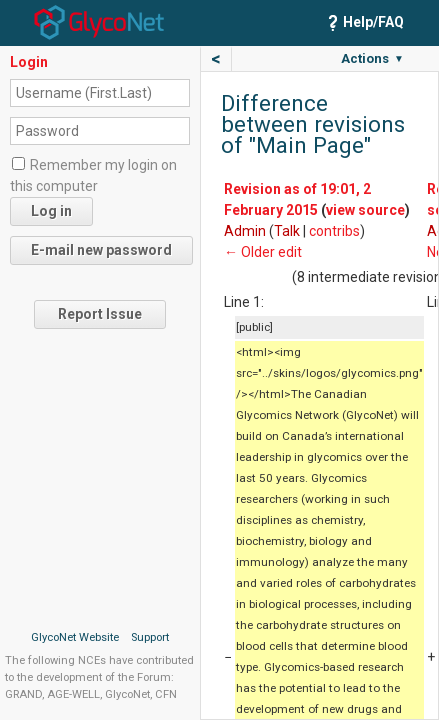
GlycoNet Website (75, 637)
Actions (372, 58)
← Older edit (263, 252)
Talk (287, 231)
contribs (334, 231)
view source (365, 210)
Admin (245, 231)
